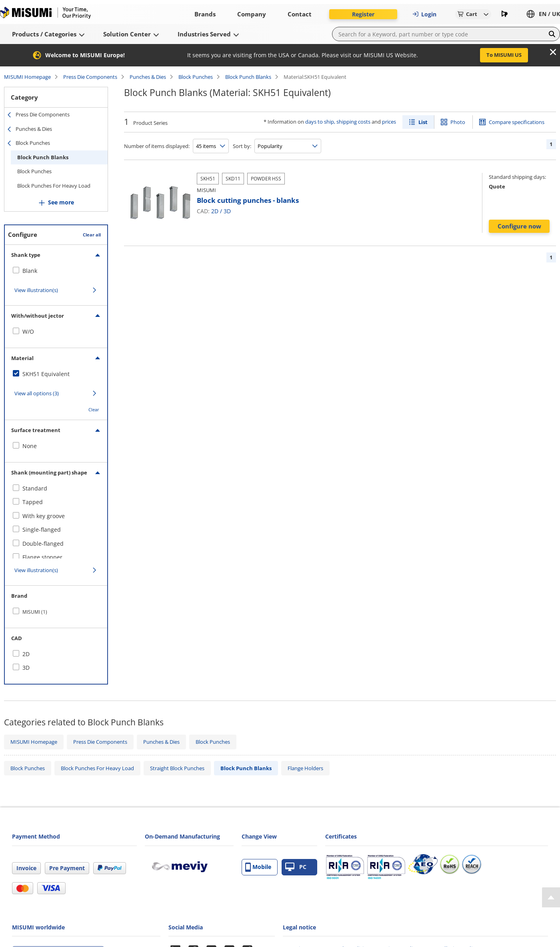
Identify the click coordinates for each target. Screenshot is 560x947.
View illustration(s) (36, 290)
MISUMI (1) (35, 612)
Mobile (258, 867)
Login (424, 14)
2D (215, 211)
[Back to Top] (551, 897)
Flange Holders (305, 768)
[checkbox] (56, 271)
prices (389, 122)
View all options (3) (37, 393)
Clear (94, 409)
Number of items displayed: (157, 146)
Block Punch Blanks (248, 77)
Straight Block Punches (177, 768)
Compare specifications (517, 122)
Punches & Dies (148, 77)
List (423, 122)
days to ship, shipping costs (338, 122)
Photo (458, 122)
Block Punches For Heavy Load (54, 186)
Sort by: (242, 146)
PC (296, 867)
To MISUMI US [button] (504, 55)
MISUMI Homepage (27, 77)
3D (227, 211)
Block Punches (196, 77)
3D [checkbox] (26, 668)
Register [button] (363, 14)
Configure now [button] (519, 226)
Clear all (92, 235)
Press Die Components (90, 77)
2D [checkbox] (26, 654)
